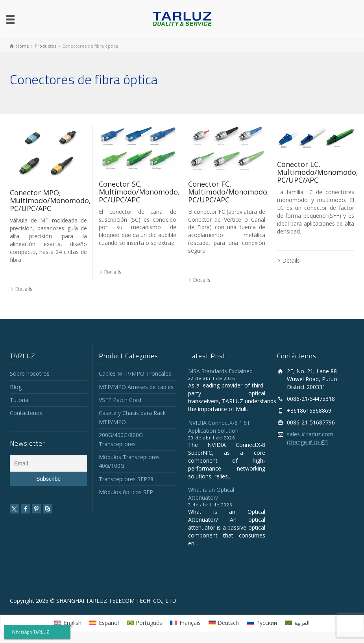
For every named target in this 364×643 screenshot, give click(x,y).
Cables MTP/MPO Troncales (135, 373)
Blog (16, 387)
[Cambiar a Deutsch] (224, 623)
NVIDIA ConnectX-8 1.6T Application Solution (219, 427)
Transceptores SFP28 (126, 479)
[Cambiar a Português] (145, 623)
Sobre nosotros (30, 373)
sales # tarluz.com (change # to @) (310, 438)
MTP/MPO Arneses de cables (136, 387)
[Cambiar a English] (68, 623)
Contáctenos (26, 413)
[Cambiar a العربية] (297, 623)
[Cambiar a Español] (104, 623)
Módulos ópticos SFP (126, 492)
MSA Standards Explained (220, 371)
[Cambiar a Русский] (262, 623)
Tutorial (20, 400)
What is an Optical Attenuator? (211, 494)
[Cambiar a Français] (185, 623)
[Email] (48, 463)
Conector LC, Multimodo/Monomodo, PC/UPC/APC (318, 172)
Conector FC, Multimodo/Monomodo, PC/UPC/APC (229, 192)
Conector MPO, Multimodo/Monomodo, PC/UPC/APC (50, 200)
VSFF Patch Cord (120, 400)
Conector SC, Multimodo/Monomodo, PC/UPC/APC (139, 192)
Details (24, 289)
